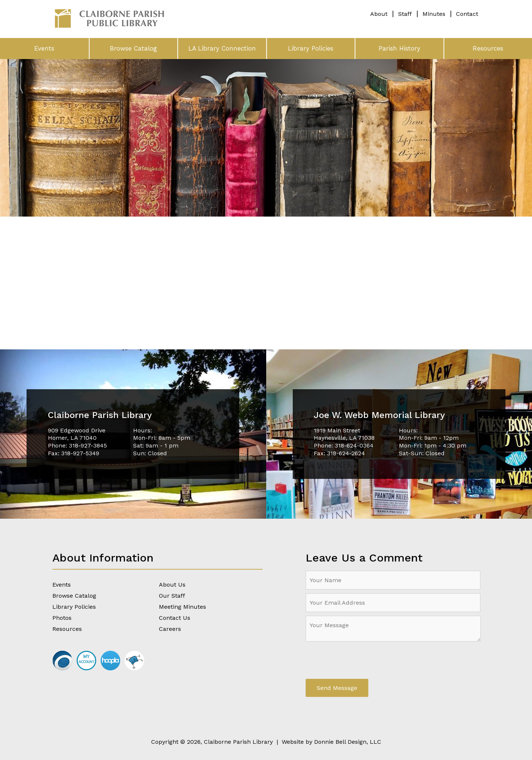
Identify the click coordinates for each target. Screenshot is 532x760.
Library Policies (311, 48)
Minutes (434, 14)
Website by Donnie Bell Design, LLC (331, 742)
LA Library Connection (222, 48)
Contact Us (175, 618)
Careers (170, 629)
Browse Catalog (133, 48)
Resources (488, 48)
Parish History (399, 48)
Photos (62, 618)
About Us (172, 585)
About (379, 14)
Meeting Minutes (182, 607)
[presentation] (362, 661)
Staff (405, 14)
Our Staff (172, 596)
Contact (467, 14)
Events (44, 48)
